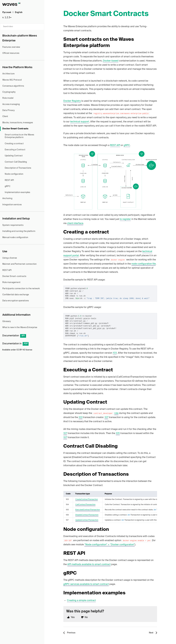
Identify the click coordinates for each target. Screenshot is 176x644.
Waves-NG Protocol (12, 80)
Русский (7, 12)
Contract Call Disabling (16, 162)
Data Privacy (9, 110)
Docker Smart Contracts (15, 129)
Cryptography (9, 92)
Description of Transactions (18, 168)
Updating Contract (14, 156)
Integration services (12, 205)
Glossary (7, 321)
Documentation (14, 336)
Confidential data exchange (16, 295)
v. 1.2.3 (6, 17)
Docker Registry (72, 101)
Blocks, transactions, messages (18, 123)
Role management (11, 282)
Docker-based (111, 61)
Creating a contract (14, 144)
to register (125, 219)
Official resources (11, 53)
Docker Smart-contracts (14, 276)
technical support (80, 122)
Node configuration (14, 174)
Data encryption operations (16, 301)
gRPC (8, 186)
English (19, 12)
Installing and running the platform (19, 231)
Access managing (11, 104)
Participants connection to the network (21, 289)
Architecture (8, 74)
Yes (73, 617)
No (86, 617)
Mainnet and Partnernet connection (20, 264)
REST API (9, 180)
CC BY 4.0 (21, 350)
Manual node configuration (15, 237)
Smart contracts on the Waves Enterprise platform (19, 136)
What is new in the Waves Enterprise (20, 327)
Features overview (11, 47)
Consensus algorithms (13, 86)
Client (5, 116)
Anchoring (7, 198)
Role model (8, 98)
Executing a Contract (15, 150)
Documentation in (15, 344)
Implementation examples (17, 192)
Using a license (10, 258)
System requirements (13, 225)
